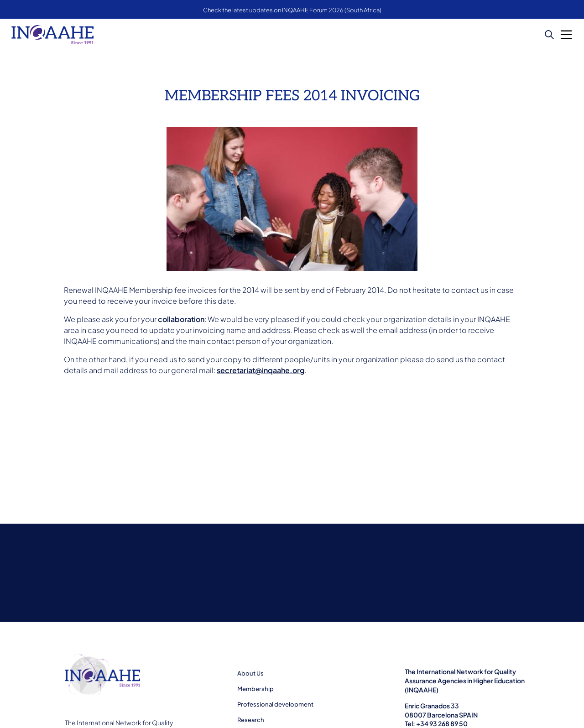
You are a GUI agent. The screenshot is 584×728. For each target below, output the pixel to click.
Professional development (275, 704)
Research (251, 720)
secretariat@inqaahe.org (261, 370)
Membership (255, 689)
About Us (250, 673)
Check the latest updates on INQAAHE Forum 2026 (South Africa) (292, 10)
